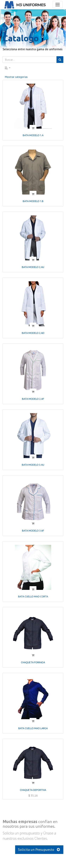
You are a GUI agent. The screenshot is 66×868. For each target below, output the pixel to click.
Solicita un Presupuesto (39, 850)
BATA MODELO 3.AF (33, 531)
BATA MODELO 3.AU (33, 465)
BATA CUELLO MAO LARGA (33, 728)
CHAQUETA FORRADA (33, 662)
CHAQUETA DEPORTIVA (33, 790)
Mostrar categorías (16, 77)
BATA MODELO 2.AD (33, 333)
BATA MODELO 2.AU (33, 267)
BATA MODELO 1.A (33, 135)
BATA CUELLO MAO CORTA (33, 597)
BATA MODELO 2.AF (33, 399)
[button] (8, 68)
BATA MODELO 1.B (33, 201)
